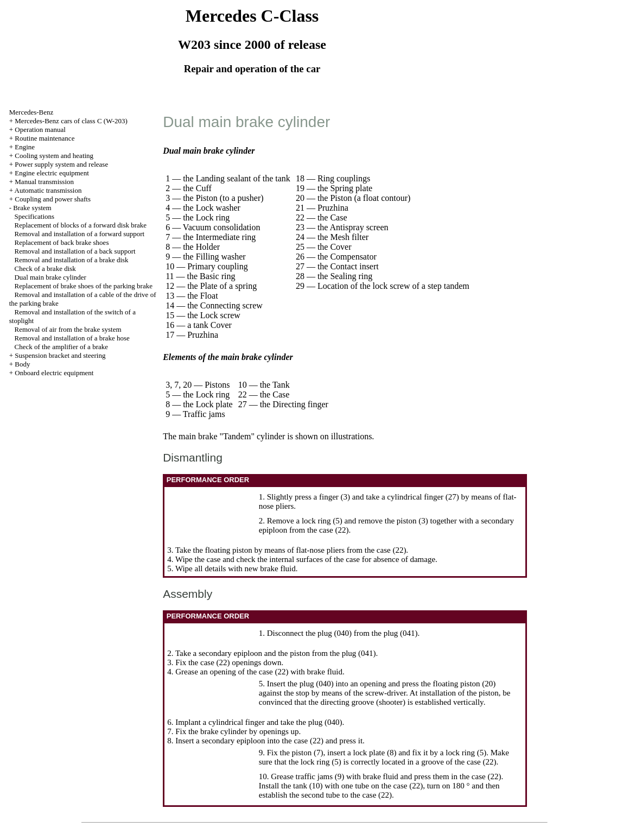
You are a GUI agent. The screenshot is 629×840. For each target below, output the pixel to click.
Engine (25, 147)
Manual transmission (44, 182)
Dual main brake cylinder (50, 277)
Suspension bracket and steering (60, 355)
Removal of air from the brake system (68, 329)
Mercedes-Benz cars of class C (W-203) (71, 121)
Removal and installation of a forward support (79, 234)
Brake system (32, 208)
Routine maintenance (45, 138)
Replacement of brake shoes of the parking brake (83, 286)
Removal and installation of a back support (75, 251)
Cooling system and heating (54, 156)
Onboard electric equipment (54, 373)
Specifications (34, 216)
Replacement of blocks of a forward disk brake (80, 225)
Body (22, 364)
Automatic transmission (48, 190)
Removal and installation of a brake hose (72, 338)
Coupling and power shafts (53, 199)
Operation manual (40, 130)
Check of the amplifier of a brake (61, 347)
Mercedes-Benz (31, 112)
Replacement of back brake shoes (61, 242)
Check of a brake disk (45, 269)
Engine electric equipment (52, 173)
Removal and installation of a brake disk (71, 260)
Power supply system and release (61, 164)
